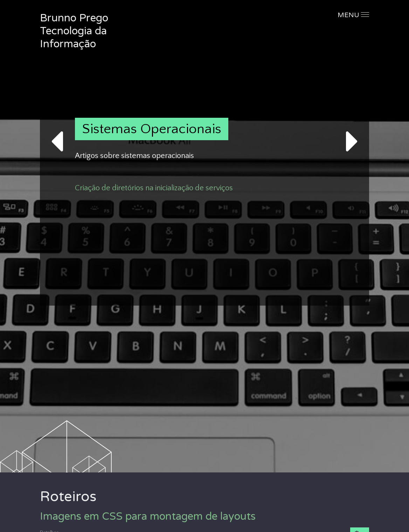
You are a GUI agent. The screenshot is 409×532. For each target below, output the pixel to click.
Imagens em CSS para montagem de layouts (148, 516)
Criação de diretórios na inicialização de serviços (154, 188)
